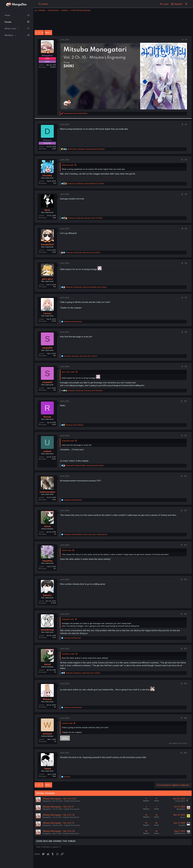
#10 (186, 401)
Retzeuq (47, 699)
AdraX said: (67, 550)
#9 (186, 366)
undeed (47, 451)
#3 (186, 160)
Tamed (47, 769)
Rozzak (47, 417)
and (75, 113)
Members (9, 35)
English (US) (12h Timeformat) (48, 862)
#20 (185, 753)
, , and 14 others (85, 218)
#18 (186, 684)
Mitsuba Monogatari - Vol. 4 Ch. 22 (59, 815)
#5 (186, 229)
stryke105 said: (68, 441)
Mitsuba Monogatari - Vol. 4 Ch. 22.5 (60, 799)
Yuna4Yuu (47, 561)
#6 (186, 263)
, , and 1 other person (85, 534)
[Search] (43, 4)
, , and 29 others (86, 149)
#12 (186, 476)
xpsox (183, 817)
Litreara (47, 313)
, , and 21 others (86, 184)
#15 (186, 579)
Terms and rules (84, 862)
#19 (186, 718)
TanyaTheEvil (180, 801)
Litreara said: (67, 723)
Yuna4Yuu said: (68, 654)
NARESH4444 (180, 833)
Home (7, 15)
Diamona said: (68, 165)
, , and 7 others (83, 673)
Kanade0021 (47, 244)
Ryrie (47, 210)
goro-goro (47, 279)
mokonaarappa (47, 492)
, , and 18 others (85, 390)
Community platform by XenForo (170, 862)
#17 (186, 649)
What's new (10, 28)
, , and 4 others (83, 252)
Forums (8, 22)
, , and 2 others (86, 287)
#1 (186, 40)
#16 (186, 614)
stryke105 (47, 348)
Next (47, 33)
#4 (186, 194)
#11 (186, 436)
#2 (186, 124)
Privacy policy (100, 862)
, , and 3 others (80, 356)
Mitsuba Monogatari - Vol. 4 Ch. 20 (59, 831)
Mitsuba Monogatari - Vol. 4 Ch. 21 (58, 823)
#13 (186, 511)
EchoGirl (47, 595)
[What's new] (186, 4)
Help (111, 862)
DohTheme (166, 864)
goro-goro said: (68, 372)
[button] (18, 29)
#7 (186, 298)
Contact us (70, 862)
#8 (186, 332)
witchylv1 (47, 734)
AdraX (47, 526)
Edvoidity (47, 175)
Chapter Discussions (72, 801)
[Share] (183, 40)
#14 (186, 545)
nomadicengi (47, 630)
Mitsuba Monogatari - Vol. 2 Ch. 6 (58, 807)
